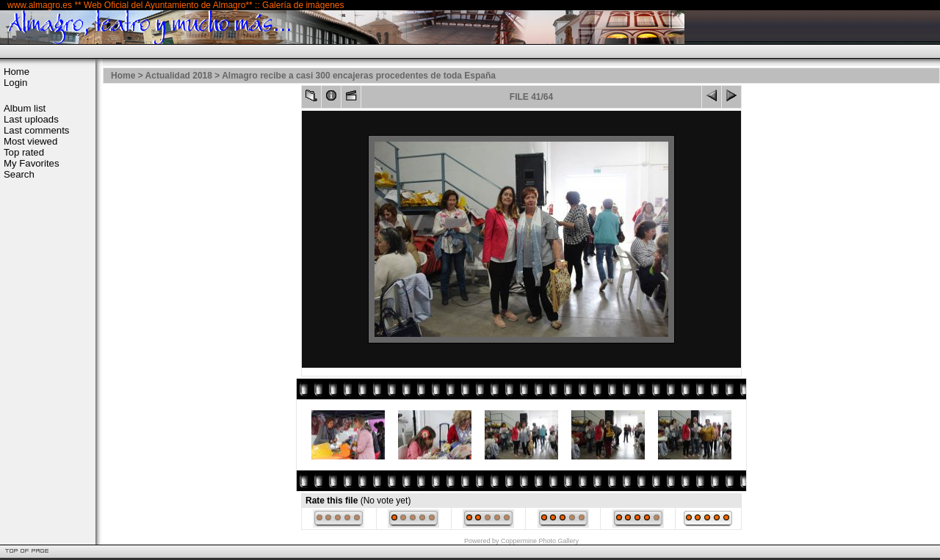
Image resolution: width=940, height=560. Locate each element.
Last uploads (31, 119)
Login (15, 83)
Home (17, 72)
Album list (25, 108)
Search (19, 174)
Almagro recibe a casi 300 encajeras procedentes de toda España (359, 76)
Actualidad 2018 (179, 76)
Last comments (36, 130)
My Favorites (31, 163)
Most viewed (30, 141)
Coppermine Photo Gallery (540, 541)
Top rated (24, 152)
